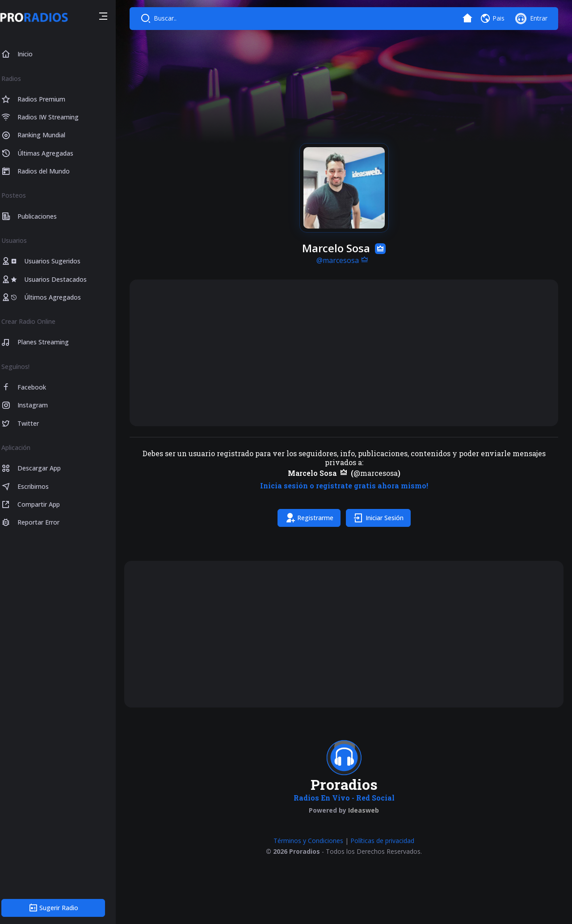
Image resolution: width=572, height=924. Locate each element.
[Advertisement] (349, 353)
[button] (113, 17)
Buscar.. (175, 18)
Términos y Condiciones (313, 841)
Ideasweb (368, 810)
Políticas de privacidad (387, 841)
